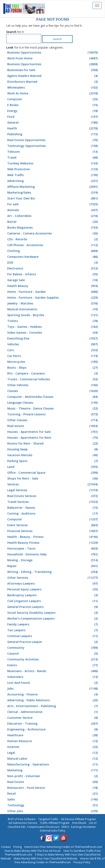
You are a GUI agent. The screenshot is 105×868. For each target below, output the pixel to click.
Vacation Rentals (53, 455)
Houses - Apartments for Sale (53, 432)
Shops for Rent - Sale (53, 478)
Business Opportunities (53, 53)
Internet (53, 747)
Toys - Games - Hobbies (53, 327)
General (53, 123)
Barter (53, 222)
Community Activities (53, 659)
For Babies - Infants (53, 274)
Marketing (53, 770)
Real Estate (53, 782)
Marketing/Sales (53, 193)
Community (53, 648)
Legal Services (53, 490)
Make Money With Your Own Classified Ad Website (46, 858)
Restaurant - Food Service (53, 788)
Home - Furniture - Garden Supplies (53, 298)
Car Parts (53, 356)
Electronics (53, 268)
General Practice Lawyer (53, 642)
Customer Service (53, 718)
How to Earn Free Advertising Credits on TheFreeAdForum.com (63, 847)
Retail (53, 794)
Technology (53, 805)
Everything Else (53, 338)
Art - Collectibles (53, 216)
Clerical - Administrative (53, 712)
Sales (53, 799)
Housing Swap (53, 449)
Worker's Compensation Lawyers (53, 619)
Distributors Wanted (53, 82)
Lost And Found (53, 683)
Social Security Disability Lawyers (53, 613)
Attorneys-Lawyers (53, 584)
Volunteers (53, 677)
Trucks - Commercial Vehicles (53, 379)
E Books (53, 105)
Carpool (53, 654)
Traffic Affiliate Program (55, 823)
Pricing (17, 847)
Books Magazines (53, 228)
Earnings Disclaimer (83, 827)
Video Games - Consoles (53, 333)
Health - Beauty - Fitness (53, 537)
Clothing (53, 251)
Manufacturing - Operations (53, 764)
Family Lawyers (53, 624)
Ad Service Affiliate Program (78, 819)
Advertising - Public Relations (53, 700)
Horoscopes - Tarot (53, 549)
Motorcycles (53, 362)
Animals (53, 210)
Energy (53, 111)
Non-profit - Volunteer (53, 776)
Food (53, 117)
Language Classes (53, 403)
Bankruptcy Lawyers (53, 595)
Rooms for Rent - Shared (53, 443)
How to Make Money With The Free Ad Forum (33, 851)
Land (53, 467)
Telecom (53, 152)
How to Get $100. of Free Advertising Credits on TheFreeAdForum (60, 860)
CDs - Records (53, 239)
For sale (53, 204)
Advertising (53, 181)
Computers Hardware (53, 257)
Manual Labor (53, 759)
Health (53, 128)
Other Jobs (53, 811)
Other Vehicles (53, 385)
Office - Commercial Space (53, 473)
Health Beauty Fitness (53, 543)
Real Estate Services (53, 496)
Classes (53, 391)
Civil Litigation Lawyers (53, 601)
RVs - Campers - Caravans (53, 373)
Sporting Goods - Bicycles (53, 315)
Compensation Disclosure (43, 827)
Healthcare (53, 735)
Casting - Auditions (53, 514)
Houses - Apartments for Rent (53, 438)
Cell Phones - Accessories (53, 245)
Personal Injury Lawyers (53, 589)
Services (53, 484)
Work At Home (53, 93)
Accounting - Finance (53, 694)
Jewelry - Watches (53, 303)
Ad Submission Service (23, 823)
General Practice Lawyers (53, 607)
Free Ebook (79, 823)
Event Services (53, 525)
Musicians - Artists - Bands (53, 671)
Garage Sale (53, 280)
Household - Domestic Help (53, 554)
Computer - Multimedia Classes (53, 397)
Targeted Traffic (48, 819)
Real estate (53, 426)
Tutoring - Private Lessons (53, 414)
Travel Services (53, 502)
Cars (53, 350)
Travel (53, 158)
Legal (53, 753)
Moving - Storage (53, 560)
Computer (53, 99)
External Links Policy (53, 830)
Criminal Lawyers (53, 636)
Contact (6, 847)
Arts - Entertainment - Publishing (53, 706)
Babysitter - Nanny (53, 508)
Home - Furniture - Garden (53, 292)
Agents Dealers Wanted (53, 76)
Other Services (53, 578)
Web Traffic (53, 175)
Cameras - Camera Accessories (53, 233)
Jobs (53, 689)
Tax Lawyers (53, 630)
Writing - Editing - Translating (53, 572)
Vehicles (53, 344)
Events (53, 665)
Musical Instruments (53, 309)
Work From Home (53, 58)
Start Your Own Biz (53, 198)
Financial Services (53, 531)
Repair (53, 566)
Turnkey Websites (53, 163)
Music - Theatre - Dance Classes (53, 408)
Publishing (53, 134)
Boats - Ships (53, 368)
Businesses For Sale (53, 70)
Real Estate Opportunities (53, 140)
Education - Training (53, 724)
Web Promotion (53, 169)
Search (57, 39)
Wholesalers (53, 88)
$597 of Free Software (22, 819)
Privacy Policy (82, 862)
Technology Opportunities (53, 146)
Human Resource (53, 741)
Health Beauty (53, 286)
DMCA (65, 827)
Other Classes (53, 420)
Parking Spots (53, 461)
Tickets (53, 321)
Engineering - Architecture (53, 729)
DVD (53, 263)
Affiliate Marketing (53, 187)
